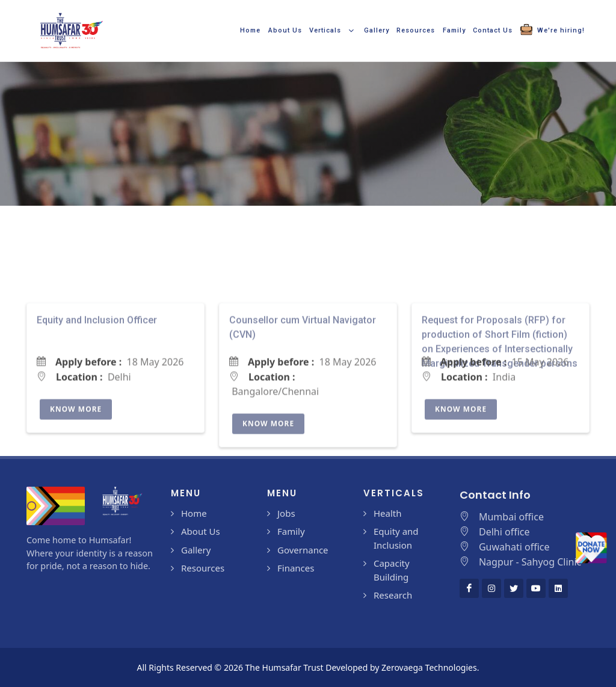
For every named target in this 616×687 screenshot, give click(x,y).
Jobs (286, 513)
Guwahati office (514, 547)
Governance (303, 550)
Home (194, 513)
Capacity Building (392, 570)
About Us (201, 531)
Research (393, 595)
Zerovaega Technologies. (430, 667)
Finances (296, 568)
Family (291, 531)
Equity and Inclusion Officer (97, 377)
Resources (203, 568)
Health (388, 513)
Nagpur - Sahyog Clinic (530, 562)
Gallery (196, 550)
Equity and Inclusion (396, 538)
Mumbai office (511, 517)
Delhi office (504, 532)
